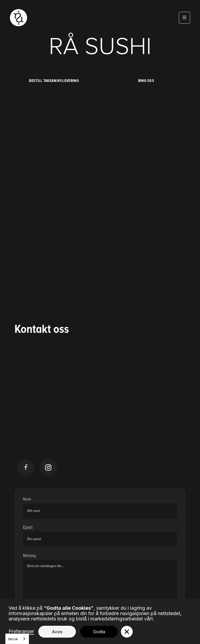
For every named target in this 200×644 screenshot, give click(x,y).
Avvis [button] (57, 632)
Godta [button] (99, 632)
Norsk (13, 639)
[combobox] (17, 639)
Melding (29, 556)
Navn (27, 499)
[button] (184, 18)
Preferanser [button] (21, 631)
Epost (28, 528)
